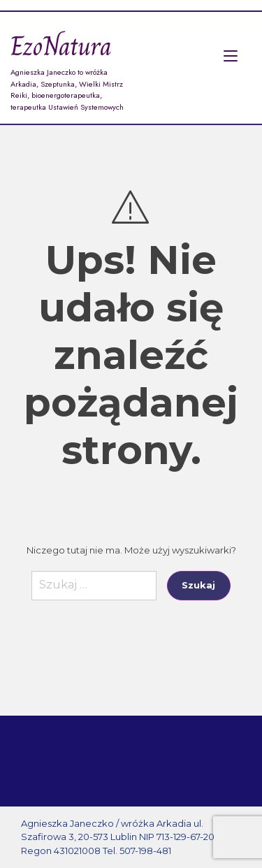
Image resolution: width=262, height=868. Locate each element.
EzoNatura (61, 46)
